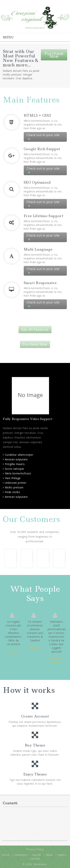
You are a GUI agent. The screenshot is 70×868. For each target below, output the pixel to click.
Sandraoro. (40, 864)
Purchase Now (54, 55)
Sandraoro (21, 855)
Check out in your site (43, 137)
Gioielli (37, 855)
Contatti (35, 859)
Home (5, 855)
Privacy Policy (35, 849)
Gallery (62, 855)
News (49, 855)
